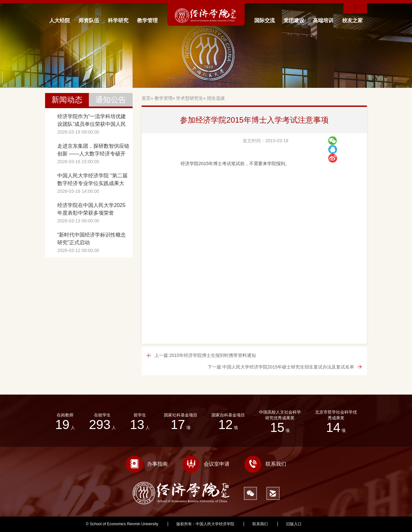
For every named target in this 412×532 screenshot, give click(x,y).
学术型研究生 (190, 98)
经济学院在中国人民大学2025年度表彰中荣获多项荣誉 (91, 209)
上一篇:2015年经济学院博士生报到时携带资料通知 (205, 355)
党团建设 (294, 20)
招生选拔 (216, 98)
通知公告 (111, 100)
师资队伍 (89, 20)
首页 (146, 98)
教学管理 (147, 20)
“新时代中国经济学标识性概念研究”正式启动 (92, 239)
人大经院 (60, 20)
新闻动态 (67, 100)
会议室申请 (206, 464)
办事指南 (147, 464)
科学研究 (118, 20)
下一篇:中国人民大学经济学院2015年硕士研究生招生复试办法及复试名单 (281, 367)
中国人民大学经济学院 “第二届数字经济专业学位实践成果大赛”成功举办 (92, 180)
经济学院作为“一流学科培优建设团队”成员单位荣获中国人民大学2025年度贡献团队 (92, 121)
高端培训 (323, 20)
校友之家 (352, 20)
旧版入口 (294, 524)
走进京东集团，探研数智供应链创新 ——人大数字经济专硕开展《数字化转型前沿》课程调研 (93, 150)
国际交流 (265, 20)
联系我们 (265, 464)
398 (323, 524)
